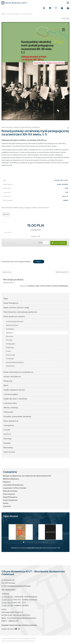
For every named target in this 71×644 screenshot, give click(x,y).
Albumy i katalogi (11, 407)
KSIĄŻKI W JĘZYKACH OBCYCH (40, 208)
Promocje (8, 439)
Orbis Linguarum (9, 494)
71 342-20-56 (7, 597)
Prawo (8, 351)
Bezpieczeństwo (12, 325)
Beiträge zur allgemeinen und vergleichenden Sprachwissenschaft (27, 476)
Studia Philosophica (10, 497)
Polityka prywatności (30, 625)
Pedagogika (27, 208)
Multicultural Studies (10, 491)
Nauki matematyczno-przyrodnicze (18, 372)
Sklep (9, 14)
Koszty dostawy (16, 625)
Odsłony (31, 286)
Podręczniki (8, 412)
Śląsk (6, 299)
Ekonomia (10, 336)
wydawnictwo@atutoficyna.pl (19, 586)
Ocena (43, 286)
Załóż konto (68, 8)
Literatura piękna (11, 394)
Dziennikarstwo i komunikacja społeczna (20, 312)
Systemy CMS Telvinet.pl (27, 641)
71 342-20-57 (7, 600)
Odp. (37, 286)
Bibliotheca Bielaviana (11, 479)
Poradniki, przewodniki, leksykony (17, 416)
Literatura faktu (10, 403)
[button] (24, 542)
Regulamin (5, 625)
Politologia (10, 347)
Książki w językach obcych (14, 390)
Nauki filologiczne (11, 303)
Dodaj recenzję (7, 272)
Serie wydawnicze (11, 421)
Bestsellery (8, 448)
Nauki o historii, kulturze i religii (16, 307)
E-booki (7, 430)
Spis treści (6, 214)
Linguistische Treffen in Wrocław (15, 488)
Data (49, 286)
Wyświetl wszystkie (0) (62, 272)
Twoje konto (5, 641)
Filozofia (9, 340)
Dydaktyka (10, 329)
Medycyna (8, 381)
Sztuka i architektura (12, 376)
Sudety (6, 503)
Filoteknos (7, 482)
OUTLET (7, 434)
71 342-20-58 (7, 605)
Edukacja (30, 14)
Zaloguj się (62, 8)
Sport (6, 385)
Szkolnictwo (10, 366)
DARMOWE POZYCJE (34, 548)
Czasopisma (9, 425)
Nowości (7, 443)
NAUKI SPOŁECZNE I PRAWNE (10, 208)
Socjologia (10, 359)
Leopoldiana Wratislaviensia (13, 485)
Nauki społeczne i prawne (19, 14)
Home (5, 14)
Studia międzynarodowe (15, 362)
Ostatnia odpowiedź (60, 286)
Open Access (9, 452)
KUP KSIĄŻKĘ (59, 243)
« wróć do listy (65, 18)
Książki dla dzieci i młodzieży (15, 399)
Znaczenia (7, 506)
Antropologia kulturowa (15, 321)
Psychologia (10, 355)
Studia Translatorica (10, 500)
